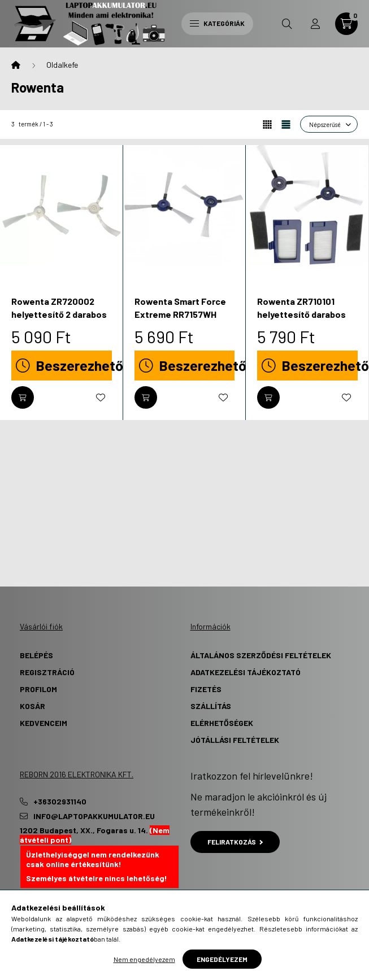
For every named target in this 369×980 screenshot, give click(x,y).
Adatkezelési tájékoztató (246, 672)
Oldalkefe (62, 65)
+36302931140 (60, 802)
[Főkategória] (16, 65)
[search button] (287, 24)
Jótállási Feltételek (235, 740)
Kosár (32, 706)
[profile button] (315, 24)
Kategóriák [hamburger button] (217, 23)
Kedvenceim (44, 723)
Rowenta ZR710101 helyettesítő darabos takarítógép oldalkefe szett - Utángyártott (303, 320)
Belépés (36, 655)
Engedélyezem (222, 959)
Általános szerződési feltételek (261, 655)
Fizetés (206, 689)
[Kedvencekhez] (101, 397)
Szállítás (211, 706)
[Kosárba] (23, 397)
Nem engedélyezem (144, 959)
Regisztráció (47, 672)
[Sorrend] (329, 124)
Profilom (38, 689)
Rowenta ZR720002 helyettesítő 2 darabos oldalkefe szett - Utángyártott (59, 320)
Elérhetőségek (222, 723)
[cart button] (346, 24)
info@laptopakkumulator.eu (94, 816)
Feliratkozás (235, 842)
